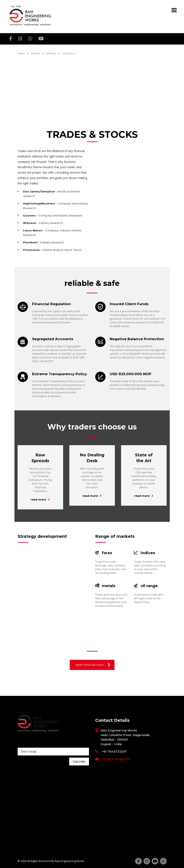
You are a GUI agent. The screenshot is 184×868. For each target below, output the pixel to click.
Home (21, 53)
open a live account (93, 665)
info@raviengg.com (116, 759)
